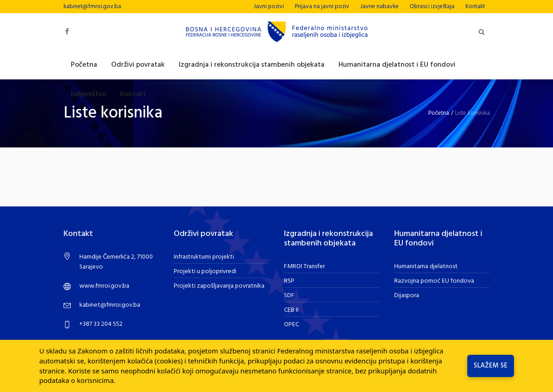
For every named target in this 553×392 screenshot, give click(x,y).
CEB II (291, 310)
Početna (439, 113)
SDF (289, 296)
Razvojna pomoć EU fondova (434, 281)
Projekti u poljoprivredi (205, 272)
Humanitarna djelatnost (426, 267)
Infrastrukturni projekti (204, 257)
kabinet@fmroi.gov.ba (92, 7)
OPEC (291, 325)
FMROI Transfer (304, 267)
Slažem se (491, 366)
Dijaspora (407, 296)
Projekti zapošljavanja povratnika (219, 286)
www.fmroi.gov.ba (104, 286)
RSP (289, 281)
